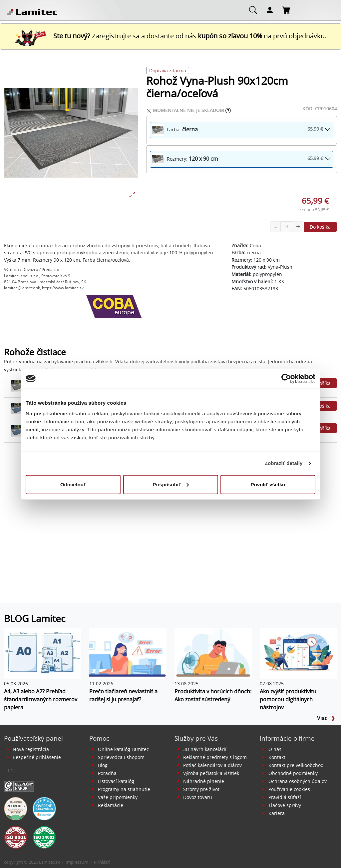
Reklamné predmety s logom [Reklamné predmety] (215, 757)
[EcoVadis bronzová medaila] (16, 808)
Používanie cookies (289, 789)
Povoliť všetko (268, 484)
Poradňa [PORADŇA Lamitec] (107, 773)
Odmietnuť (73, 484)
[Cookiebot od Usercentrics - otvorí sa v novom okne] (286, 379)
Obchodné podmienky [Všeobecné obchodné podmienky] (293, 773)
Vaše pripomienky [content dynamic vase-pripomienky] (118, 797)
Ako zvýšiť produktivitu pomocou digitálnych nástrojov (288, 699)
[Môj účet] (270, 10)
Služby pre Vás (196, 738)
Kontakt (277, 757)
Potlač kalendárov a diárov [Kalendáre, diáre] (212, 765)
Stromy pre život (201, 789)
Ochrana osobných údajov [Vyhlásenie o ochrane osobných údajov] (298, 781)
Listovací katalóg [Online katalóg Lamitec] (116, 781)
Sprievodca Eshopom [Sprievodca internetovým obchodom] (121, 757)
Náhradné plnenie (204, 781)
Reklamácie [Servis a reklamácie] (111, 805)
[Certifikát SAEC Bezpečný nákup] (19, 786)
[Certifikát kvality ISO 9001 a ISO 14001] (16, 837)
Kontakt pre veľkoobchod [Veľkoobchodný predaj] (296, 765)
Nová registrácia (31, 749)
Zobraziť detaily (284, 463)
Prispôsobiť (171, 484)
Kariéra (277, 813)
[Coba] (114, 311)
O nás (275, 749)
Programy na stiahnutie (124, 789)
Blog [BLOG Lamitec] (103, 765)
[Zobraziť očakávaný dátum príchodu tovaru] (228, 110)
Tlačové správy (285, 805)
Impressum (77, 862)
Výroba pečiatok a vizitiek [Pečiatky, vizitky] (211, 773)
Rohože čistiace (35, 352)
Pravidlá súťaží (285, 797)
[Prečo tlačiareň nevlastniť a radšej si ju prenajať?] (128, 653)
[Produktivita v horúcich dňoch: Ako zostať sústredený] (213, 653)
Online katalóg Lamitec (123, 749)
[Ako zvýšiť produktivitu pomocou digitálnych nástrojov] (298, 653)
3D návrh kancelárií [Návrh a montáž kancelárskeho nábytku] (205, 749)
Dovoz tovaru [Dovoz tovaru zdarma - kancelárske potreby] (198, 797)
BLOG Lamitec (35, 618)
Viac (326, 718)
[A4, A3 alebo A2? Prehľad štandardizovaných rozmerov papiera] (43, 653)
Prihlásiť (102, 862)
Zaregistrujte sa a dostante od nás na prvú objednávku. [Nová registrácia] (170, 36)
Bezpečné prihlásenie (37, 757)
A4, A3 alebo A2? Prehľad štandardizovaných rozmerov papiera (41, 699)
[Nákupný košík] (286, 10)
